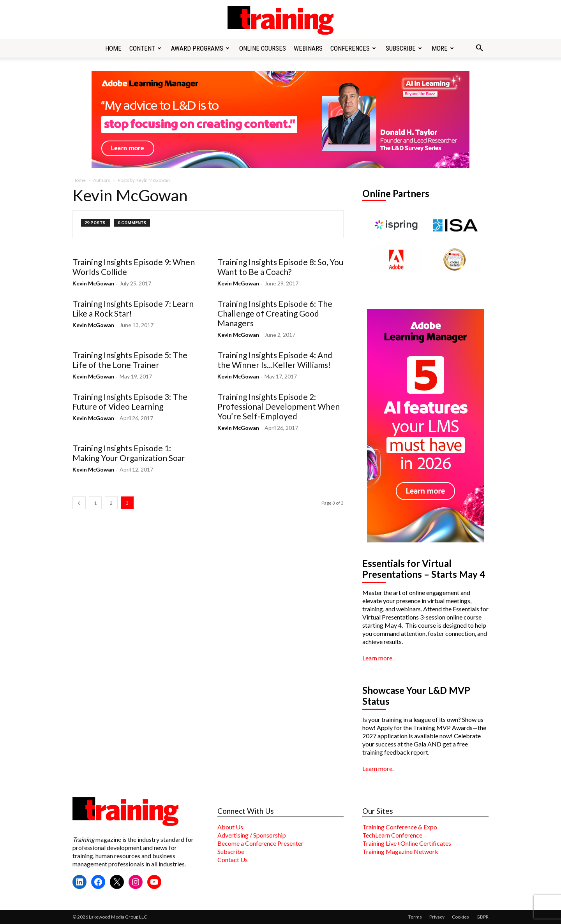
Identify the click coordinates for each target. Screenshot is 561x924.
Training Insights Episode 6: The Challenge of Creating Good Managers (275, 313)
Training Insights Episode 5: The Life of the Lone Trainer (130, 360)
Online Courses (263, 48)
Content (145, 48)
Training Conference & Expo (400, 827)
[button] (479, 49)
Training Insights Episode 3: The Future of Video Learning (130, 401)
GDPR (482, 917)
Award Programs (200, 48)
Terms (415, 917)
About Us (230, 827)
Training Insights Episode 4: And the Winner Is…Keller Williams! (275, 360)
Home (113, 48)
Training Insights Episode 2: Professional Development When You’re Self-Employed (279, 406)
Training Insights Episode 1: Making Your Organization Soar (129, 453)
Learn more (377, 658)
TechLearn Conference (392, 835)
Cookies (460, 917)
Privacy (437, 917)
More (443, 48)
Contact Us (233, 860)
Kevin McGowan (93, 283)
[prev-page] (79, 503)
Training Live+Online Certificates (407, 843)
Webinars (308, 48)
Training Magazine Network (400, 851)
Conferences (353, 48)
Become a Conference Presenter (260, 843)
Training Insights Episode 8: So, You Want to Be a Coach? (280, 267)
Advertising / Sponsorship (252, 835)
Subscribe (404, 48)
